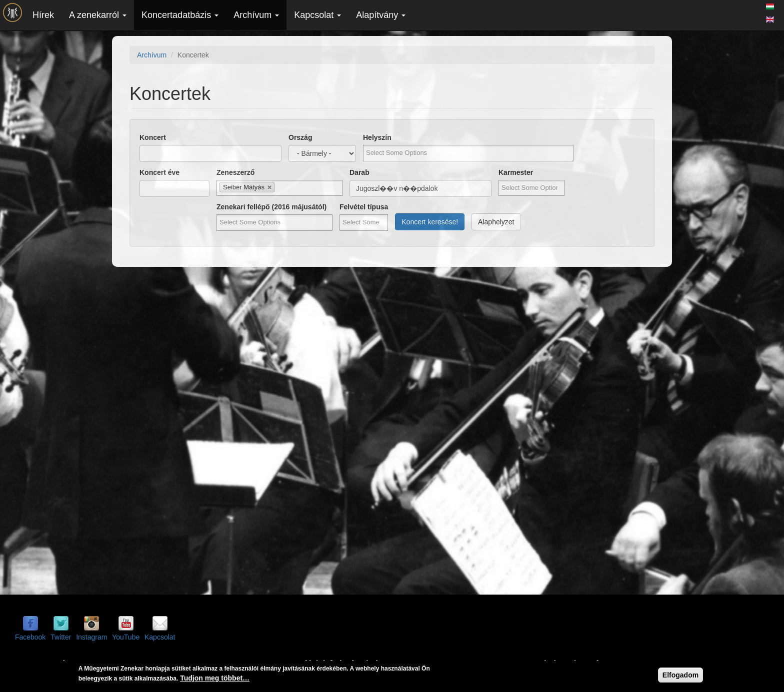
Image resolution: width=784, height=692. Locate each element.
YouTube (126, 637)
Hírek (43, 15)
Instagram (91, 637)
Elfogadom (680, 675)
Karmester (516, 172)
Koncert (153, 137)
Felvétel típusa (364, 207)
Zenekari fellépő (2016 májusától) (271, 207)
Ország (300, 137)
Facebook (30, 637)
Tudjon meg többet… (215, 678)
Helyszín (377, 137)
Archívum (256, 15)
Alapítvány (381, 15)
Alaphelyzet (496, 222)
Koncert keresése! (430, 222)
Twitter (61, 637)
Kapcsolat (317, 15)
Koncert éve (159, 172)
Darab (359, 172)
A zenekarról (98, 15)
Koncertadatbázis (180, 15)
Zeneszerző (235, 172)
